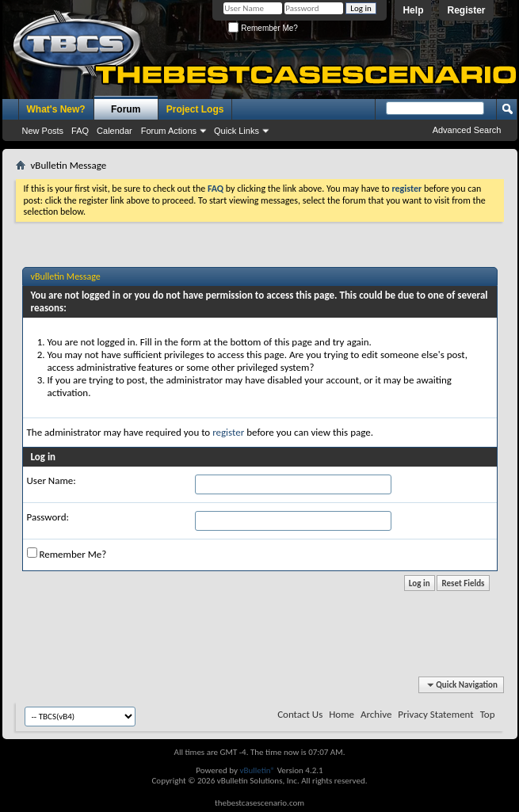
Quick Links (237, 131)
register (228, 432)
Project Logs (195, 109)
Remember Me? (263, 28)
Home (342, 714)
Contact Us (300, 714)
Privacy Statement (435, 714)
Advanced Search (467, 130)
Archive (376, 714)
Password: (48, 517)
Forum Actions (169, 131)
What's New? (56, 109)
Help (413, 10)
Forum (126, 109)
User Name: (52, 480)
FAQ (80, 131)
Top (488, 714)
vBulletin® (257, 770)
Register (466, 10)
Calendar (114, 131)
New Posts (43, 131)
